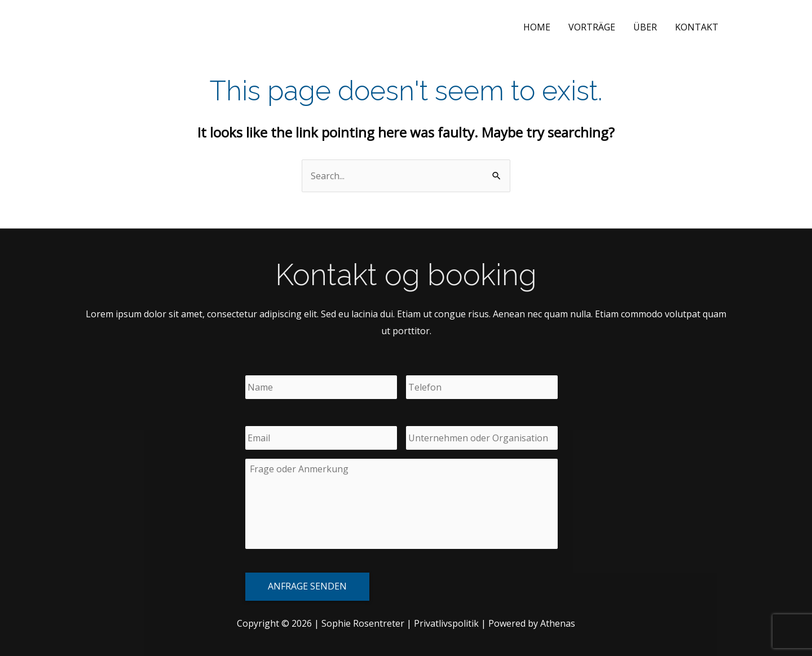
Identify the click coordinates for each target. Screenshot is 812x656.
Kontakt (697, 27)
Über (645, 27)
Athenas (558, 623)
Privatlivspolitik (446, 623)
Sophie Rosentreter (145, 27)
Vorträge (592, 27)
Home (537, 27)
